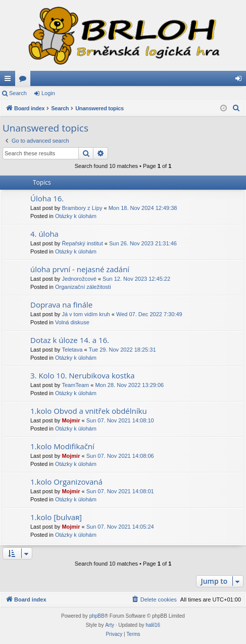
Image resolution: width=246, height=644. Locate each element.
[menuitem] (236, 108)
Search (18, 93)
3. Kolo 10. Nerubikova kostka (83, 375)
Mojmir (71, 420)
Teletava (72, 350)
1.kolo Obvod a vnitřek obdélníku (89, 411)
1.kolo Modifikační (62, 446)
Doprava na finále (61, 305)
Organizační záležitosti (83, 287)
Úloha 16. (47, 198)
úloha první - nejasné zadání (80, 269)
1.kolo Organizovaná (66, 482)
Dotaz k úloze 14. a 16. (70, 340)
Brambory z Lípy (82, 208)
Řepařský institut (82, 243)
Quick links (10, 80)
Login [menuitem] (241, 80)
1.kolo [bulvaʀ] (56, 517)
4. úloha (44, 234)
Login (48, 93)
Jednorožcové (79, 279)
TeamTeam (75, 385)
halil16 (153, 625)
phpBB (97, 616)
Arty (110, 625)
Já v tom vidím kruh (86, 314)
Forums (25, 80)
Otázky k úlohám (76, 216)
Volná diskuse (72, 322)
